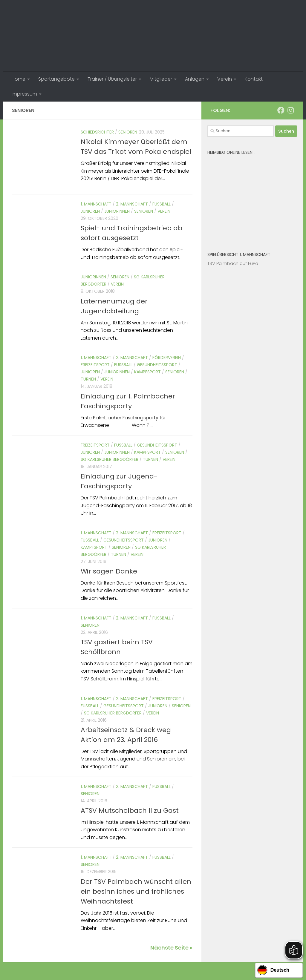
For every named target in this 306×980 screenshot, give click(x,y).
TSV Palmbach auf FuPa (233, 263)
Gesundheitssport (157, 365)
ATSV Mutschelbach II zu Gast (130, 810)
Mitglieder (161, 79)
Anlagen (195, 79)
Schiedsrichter (97, 132)
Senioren (128, 132)
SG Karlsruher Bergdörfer (110, 459)
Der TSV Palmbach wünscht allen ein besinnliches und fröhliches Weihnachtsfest (136, 891)
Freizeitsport (95, 365)
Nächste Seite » (171, 948)
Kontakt (254, 79)
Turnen (88, 379)
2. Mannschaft (132, 204)
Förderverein (167, 358)
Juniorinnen (117, 211)
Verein (225, 79)
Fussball (162, 204)
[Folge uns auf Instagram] (290, 110)
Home (19, 79)
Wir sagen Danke (109, 571)
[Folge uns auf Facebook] (281, 110)
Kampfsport (147, 372)
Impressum (24, 94)
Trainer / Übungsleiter (112, 79)
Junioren (90, 211)
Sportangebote (56, 79)
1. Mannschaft (96, 204)
